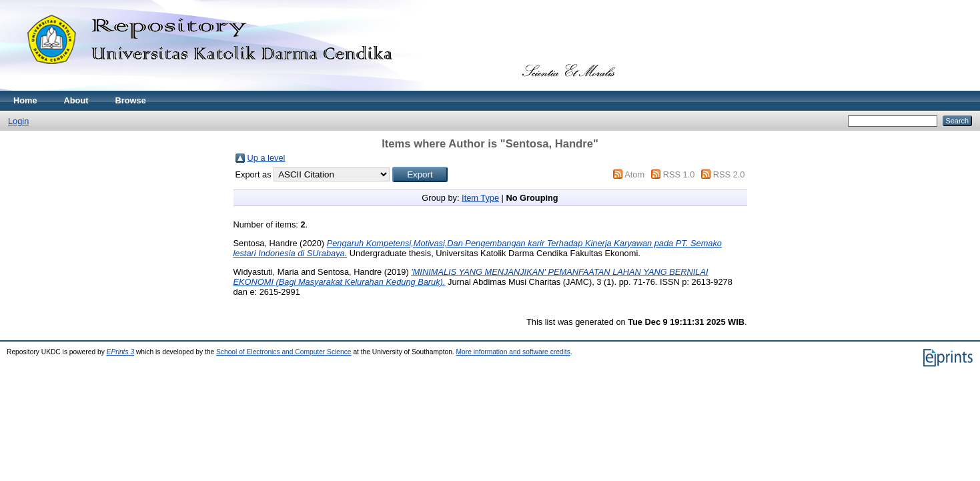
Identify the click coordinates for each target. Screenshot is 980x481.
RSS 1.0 (679, 174)
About (76, 100)
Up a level (267, 158)
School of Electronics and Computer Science (284, 352)
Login (18, 121)
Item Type (480, 198)
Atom (634, 174)
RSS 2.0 (729, 174)
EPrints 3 (121, 352)
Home (25, 100)
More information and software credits (513, 352)
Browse (131, 100)
